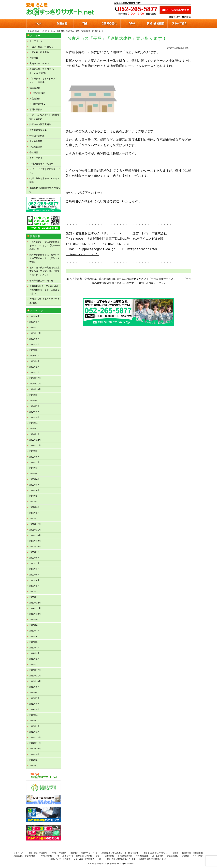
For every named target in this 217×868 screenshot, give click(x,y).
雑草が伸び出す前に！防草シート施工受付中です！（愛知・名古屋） (44, 258)
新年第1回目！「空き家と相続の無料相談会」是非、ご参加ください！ (44, 290)
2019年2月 (35, 659)
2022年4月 (35, 502)
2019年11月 (35, 608)
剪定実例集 (35, 99)
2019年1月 (35, 665)
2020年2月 (35, 592)
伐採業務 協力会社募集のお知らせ (45, 190)
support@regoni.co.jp (97, 249)
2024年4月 (35, 423)
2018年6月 (35, 704)
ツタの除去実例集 (38, 130)
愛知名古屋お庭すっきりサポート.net (105, 864)
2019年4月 (35, 648)
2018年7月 (35, 698)
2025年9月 (35, 339)
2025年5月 (35, 350)
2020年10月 (35, 547)
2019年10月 (35, 614)
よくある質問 (36, 141)
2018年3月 (35, 721)
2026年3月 (35, 322)
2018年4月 (35, 715)
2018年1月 (35, 732)
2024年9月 (35, 395)
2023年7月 (35, 462)
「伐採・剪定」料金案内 (41, 47)
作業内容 (34, 58)
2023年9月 (35, 451)
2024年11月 (35, 384)
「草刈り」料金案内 (39, 52)
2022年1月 (35, 519)
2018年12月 (35, 670)
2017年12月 (35, 737)
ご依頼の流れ (36, 147)
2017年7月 (35, 766)
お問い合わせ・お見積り (41, 164)
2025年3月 (35, 361)
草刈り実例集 (36, 109)
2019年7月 (35, 631)
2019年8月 (35, 625)
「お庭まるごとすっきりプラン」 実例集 (43, 80)
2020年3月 (35, 586)
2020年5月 (35, 575)
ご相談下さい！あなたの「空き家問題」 (44, 301)
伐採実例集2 (39, 93)
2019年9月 (35, 620)
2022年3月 (35, 507)
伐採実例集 (35, 88)
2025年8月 (35, 344)
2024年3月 (35, 429)
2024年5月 (35, 417)
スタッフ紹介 (36, 158)
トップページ (36, 41)
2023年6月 (35, 468)
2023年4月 (35, 479)
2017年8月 (35, 760)
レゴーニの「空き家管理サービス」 (44, 171)
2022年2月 (35, 513)
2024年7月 (35, 406)
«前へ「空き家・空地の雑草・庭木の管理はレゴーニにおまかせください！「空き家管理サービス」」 (122, 279)
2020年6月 (35, 569)
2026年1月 (35, 328)
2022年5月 (35, 496)
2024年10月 (35, 389)
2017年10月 (35, 749)
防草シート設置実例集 (40, 124)
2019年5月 (35, 642)
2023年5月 (35, 474)
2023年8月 (35, 457)
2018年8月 (35, 693)
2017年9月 (35, 754)
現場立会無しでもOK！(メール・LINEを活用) (43, 71)
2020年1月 (35, 597)
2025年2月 (35, 367)
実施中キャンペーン (39, 63)
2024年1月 (35, 434)
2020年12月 (35, 541)
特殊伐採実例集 (37, 136)
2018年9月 (35, 687)
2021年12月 (35, 524)
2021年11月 (35, 530)
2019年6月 (35, 637)
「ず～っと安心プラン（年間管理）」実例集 (44, 117)
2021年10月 (35, 535)
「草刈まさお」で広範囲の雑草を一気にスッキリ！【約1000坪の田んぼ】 (45, 245)
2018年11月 (35, 676)
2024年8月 (35, 401)
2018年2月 (35, 726)
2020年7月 (35, 563)
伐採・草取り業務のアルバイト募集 (44, 180)
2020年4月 (35, 580)
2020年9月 (35, 552)
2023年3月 (35, 485)
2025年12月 (35, 333)
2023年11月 (35, 445)
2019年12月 (35, 603)
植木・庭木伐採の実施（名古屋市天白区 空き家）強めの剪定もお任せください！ (44, 271)
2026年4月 (35, 316)
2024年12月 (35, 378)
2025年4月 (35, 356)
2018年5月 (35, 709)
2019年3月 (35, 653)
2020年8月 (35, 558)
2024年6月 (35, 412)
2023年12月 (35, 440)
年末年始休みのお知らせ (41, 281)
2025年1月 (35, 372)
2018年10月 (35, 681)
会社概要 (34, 152)
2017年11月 (35, 743)
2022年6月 (35, 490)
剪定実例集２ (39, 104)
